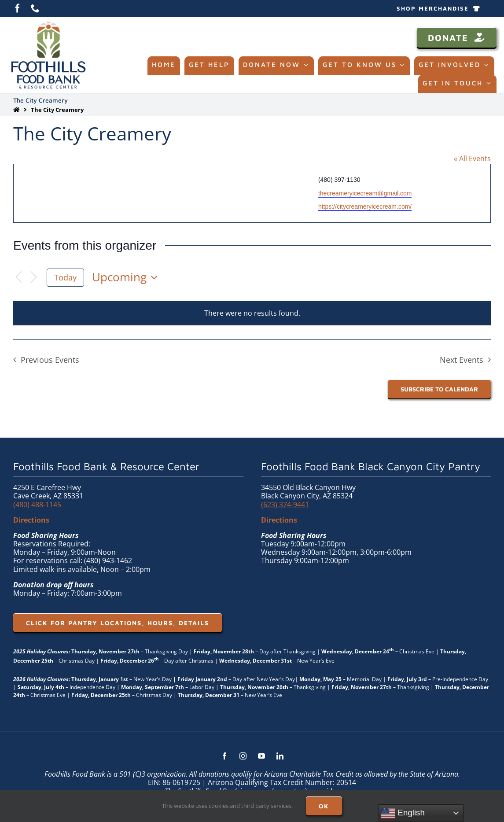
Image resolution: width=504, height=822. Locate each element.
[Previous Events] (18, 278)
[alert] (252, 313)
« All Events (472, 159)
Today (65, 277)
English (403, 813)
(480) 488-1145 (37, 505)
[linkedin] (280, 756)
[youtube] (261, 756)
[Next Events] (33, 278)
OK (324, 806)
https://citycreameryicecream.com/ (365, 206)
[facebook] (18, 8)
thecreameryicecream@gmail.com (365, 193)
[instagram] (243, 756)
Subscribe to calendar (439, 389)
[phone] (35, 8)
